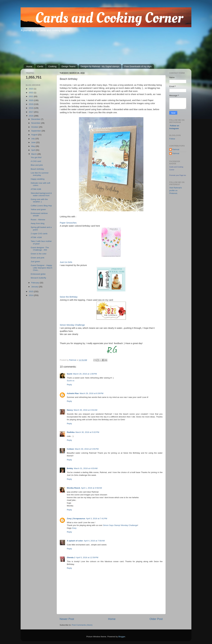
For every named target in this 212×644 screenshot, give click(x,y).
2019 (31, 104)
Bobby (70, 468)
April (33, 150)
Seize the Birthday (69, 297)
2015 (31, 291)
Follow (172, 139)
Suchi (70, 374)
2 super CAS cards (39, 234)
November (36, 123)
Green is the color (39, 254)
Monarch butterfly (38, 278)
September (36, 131)
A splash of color (75, 541)
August (35, 135)
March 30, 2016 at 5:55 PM (87, 449)
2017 (31, 112)
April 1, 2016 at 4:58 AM (91, 488)
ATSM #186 (36, 189)
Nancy (70, 410)
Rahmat (176, 149)
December (36, 119)
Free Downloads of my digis (138, 66)
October (35, 127)
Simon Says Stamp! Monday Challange (120, 525)
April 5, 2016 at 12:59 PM (87, 557)
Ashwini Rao (73, 393)
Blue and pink (37, 165)
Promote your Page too (178, 175)
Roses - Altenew (38, 220)
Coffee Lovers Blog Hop (41, 206)
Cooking (52, 66)
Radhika (71, 432)
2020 (31, 100)
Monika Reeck (73, 488)
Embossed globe (38, 274)
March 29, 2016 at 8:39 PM (91, 393)
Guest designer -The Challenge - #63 (40, 249)
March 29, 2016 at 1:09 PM (85, 374)
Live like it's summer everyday (40, 174)
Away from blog (38, 223)
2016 (31, 116)
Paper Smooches (68, 223)
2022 (31, 93)
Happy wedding (38, 179)
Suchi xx (71, 381)
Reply (69, 385)
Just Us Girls (66, 262)
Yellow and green (38, 209)
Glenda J (71, 557)
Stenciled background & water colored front (41, 194)
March (34, 154)
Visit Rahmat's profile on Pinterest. (176, 190)
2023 (31, 89)
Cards (40, 66)
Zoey (74, 528)
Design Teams (69, 66)
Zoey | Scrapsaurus (76, 519)
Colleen (70, 449)
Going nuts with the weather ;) (39, 200)
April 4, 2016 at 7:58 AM (94, 541)
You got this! (36, 157)
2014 (31, 295)
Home (29, 66)
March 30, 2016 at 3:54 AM (86, 410)
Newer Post (67, 619)
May (33, 146)
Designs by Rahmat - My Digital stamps (100, 66)
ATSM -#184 (36, 237)
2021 (31, 96)
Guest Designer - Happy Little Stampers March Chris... (42, 268)
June (34, 142)
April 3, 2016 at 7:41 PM (97, 519)
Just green (35, 261)
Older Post (156, 619)
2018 (31, 108)
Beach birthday (37, 169)
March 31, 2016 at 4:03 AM (86, 468)
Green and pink (38, 258)
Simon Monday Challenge (72, 325)
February (35, 283)
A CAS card (36, 161)
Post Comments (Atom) (82, 625)
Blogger (122, 637)
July (33, 139)
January (35, 287)
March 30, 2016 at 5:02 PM (87, 432)
